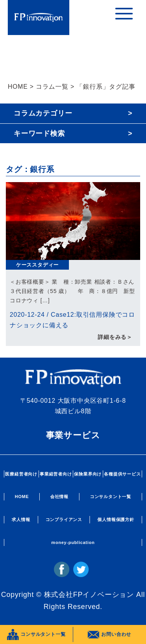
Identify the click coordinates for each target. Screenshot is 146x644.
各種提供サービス (122, 474)
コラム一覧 (52, 87)
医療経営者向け (21, 474)
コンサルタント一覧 (111, 497)
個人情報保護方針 (116, 519)
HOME (18, 87)
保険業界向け (88, 474)
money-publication (73, 542)
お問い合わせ (109, 635)
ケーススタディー (37, 265)
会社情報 (59, 497)
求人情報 (21, 519)
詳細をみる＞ (115, 337)
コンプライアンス (64, 519)
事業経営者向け (56, 474)
